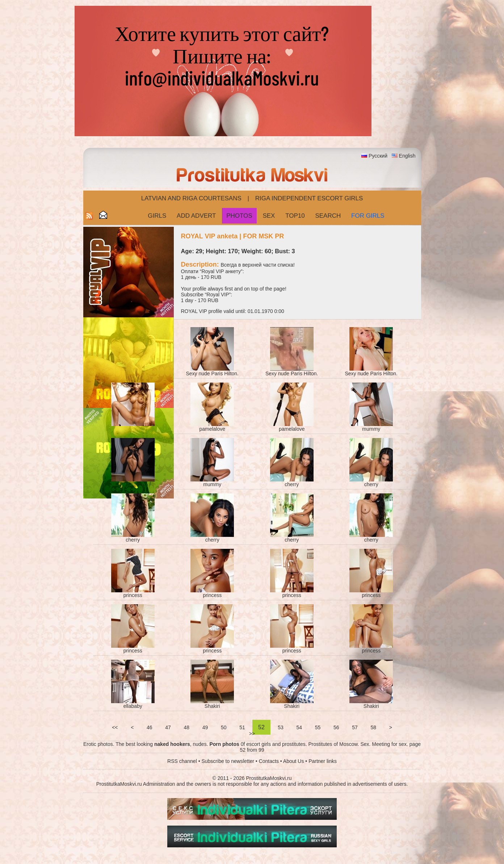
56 (336, 727)
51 (242, 727)
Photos (239, 216)
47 (168, 727)
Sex (269, 216)
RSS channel (182, 761)
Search (328, 216)
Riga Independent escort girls (309, 198)
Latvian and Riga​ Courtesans (191, 198)
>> (252, 734)
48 (187, 727)
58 (373, 727)
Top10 (295, 216)
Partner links (323, 761)
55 (318, 727)
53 (280, 727)
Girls (157, 216)
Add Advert (196, 216)
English (407, 156)
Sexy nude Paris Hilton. (212, 373)
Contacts (269, 761)
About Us (294, 761)
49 (205, 727)
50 (224, 727)
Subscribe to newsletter (228, 761)
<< (115, 727)
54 (299, 727)
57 (355, 727)
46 (149, 727)
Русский (378, 156)
